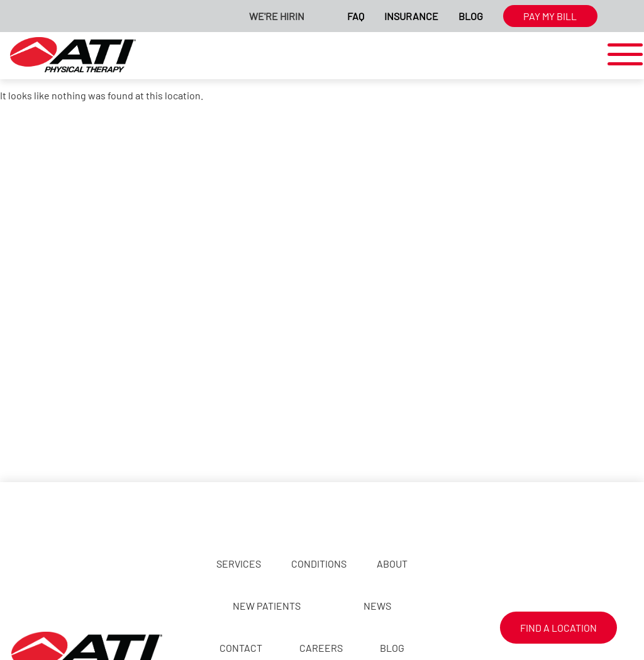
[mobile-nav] (621, 55)
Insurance (411, 16)
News (377, 606)
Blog (471, 16)
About (392, 564)
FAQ (356, 16)
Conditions (319, 564)
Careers (321, 648)
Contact (241, 648)
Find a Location (558, 628)
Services (239, 564)
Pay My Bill (550, 16)
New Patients (267, 606)
